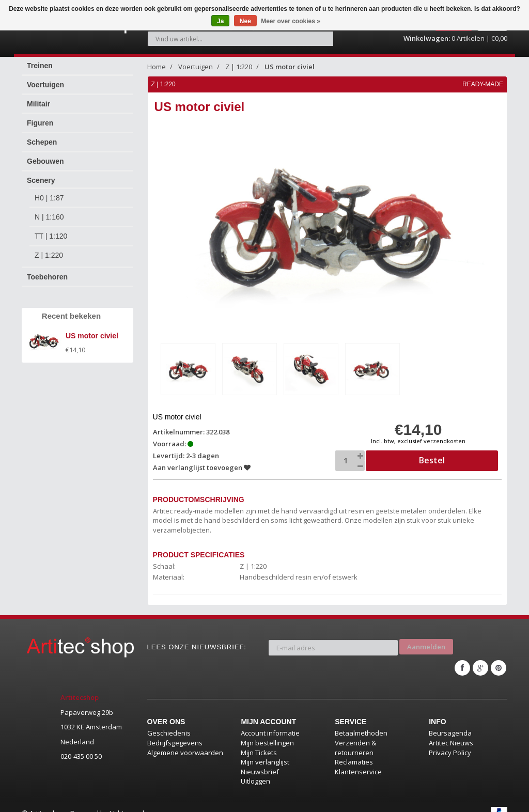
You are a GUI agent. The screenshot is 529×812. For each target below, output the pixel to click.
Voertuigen (45, 79)
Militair (38, 98)
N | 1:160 (49, 211)
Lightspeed (127, 800)
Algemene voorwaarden (185, 740)
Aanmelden (426, 637)
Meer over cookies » (291, 21)
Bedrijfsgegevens (175, 730)
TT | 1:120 (51, 230)
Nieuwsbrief (260, 759)
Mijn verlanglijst (265, 749)
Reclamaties (354, 749)
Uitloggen (255, 768)
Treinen (40, 60)
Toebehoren (47, 271)
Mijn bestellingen (267, 730)
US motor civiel (290, 61)
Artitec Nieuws (451, 730)
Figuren (40, 117)
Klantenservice (358, 759)
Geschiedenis (169, 720)
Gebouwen (45, 155)
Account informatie (270, 720)
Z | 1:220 (49, 249)
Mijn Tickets (259, 740)
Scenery (41, 175)
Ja (220, 21)
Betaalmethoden (361, 720)
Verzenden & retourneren (355, 735)
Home (157, 61)
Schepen (42, 136)
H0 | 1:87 (49, 192)
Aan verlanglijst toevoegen (202, 461)
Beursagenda (450, 720)
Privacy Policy (450, 740)
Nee (245, 21)
